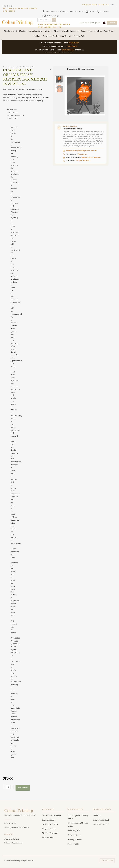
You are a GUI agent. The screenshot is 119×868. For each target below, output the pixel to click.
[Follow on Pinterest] (12, 6)
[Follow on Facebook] (3, 6)
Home (5, 67)
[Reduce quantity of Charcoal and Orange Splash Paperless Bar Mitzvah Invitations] (5, 787)
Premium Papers (49, 820)
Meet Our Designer (12, 839)
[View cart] (104, 23)
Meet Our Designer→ (91, 23)
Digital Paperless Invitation (65, 31)
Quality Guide (73, 844)
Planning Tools (80, 36)
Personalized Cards (51, 36)
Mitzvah (49, 31)
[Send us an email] (7, 6)
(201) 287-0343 (10, 824)
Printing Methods (75, 840)
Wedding (8, 31)
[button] (112, 5)
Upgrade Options (49, 829)
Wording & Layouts (50, 824)
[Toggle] (51, 69)
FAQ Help (97, 815)
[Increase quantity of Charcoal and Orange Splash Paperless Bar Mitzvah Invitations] (12, 787)
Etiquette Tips (48, 838)
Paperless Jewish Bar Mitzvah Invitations (22, 67)
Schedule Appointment (13, 843)
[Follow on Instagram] (5, 6)
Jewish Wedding (20, 31)
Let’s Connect (67, 36)
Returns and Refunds (101, 820)
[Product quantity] (8, 787)
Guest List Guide (74, 835)
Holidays (38, 36)
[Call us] (10, 6)
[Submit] (54, 20)
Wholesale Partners (101, 824)
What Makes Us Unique (52, 815)
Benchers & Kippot (85, 31)
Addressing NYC (74, 831)
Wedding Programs (50, 833)
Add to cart (23, 788)
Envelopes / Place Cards (105, 31)
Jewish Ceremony (36, 31)
